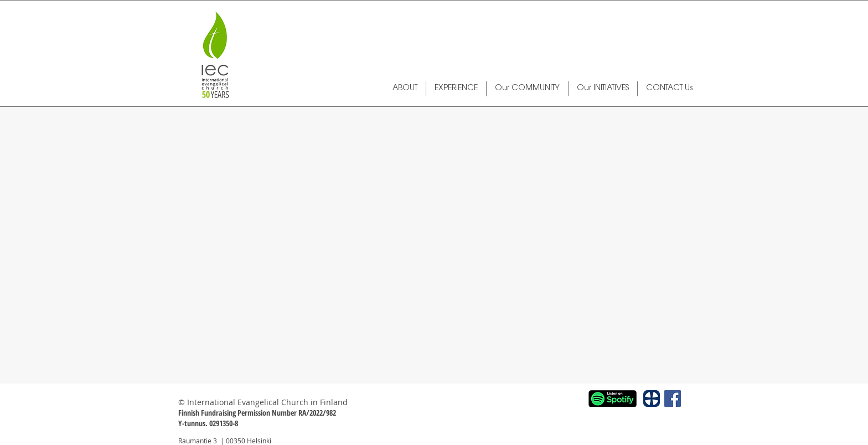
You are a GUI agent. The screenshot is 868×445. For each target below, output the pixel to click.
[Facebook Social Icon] (673, 399)
